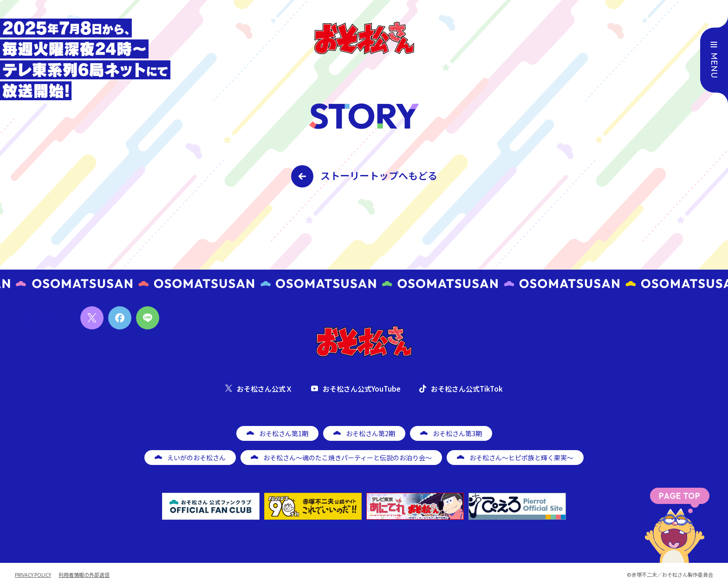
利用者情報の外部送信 (84, 575)
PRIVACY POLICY (33, 575)
